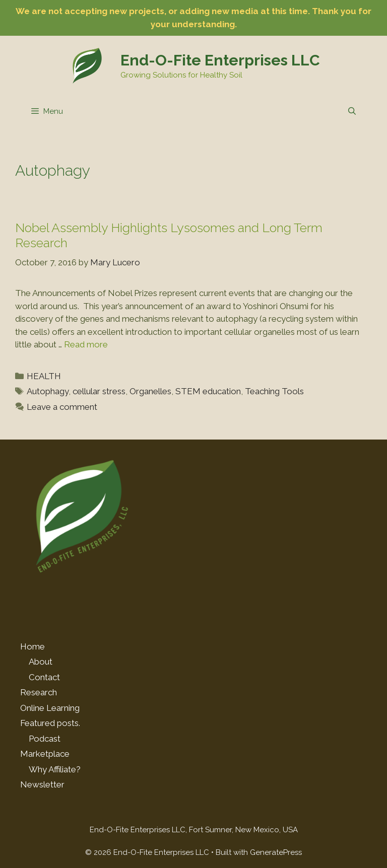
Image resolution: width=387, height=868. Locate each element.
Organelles (150, 391)
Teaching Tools (274, 391)
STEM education (208, 391)
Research (39, 692)
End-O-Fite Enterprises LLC (220, 60)
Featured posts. (50, 723)
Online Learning (50, 708)
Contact (44, 677)
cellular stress (99, 391)
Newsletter (42, 784)
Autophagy (48, 391)
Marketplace (45, 754)
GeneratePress (276, 852)
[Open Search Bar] (352, 111)
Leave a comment (62, 407)
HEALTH (44, 376)
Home (33, 646)
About (41, 662)
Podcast (45, 739)
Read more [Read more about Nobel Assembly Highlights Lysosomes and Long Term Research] (86, 344)
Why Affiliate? (55, 769)
